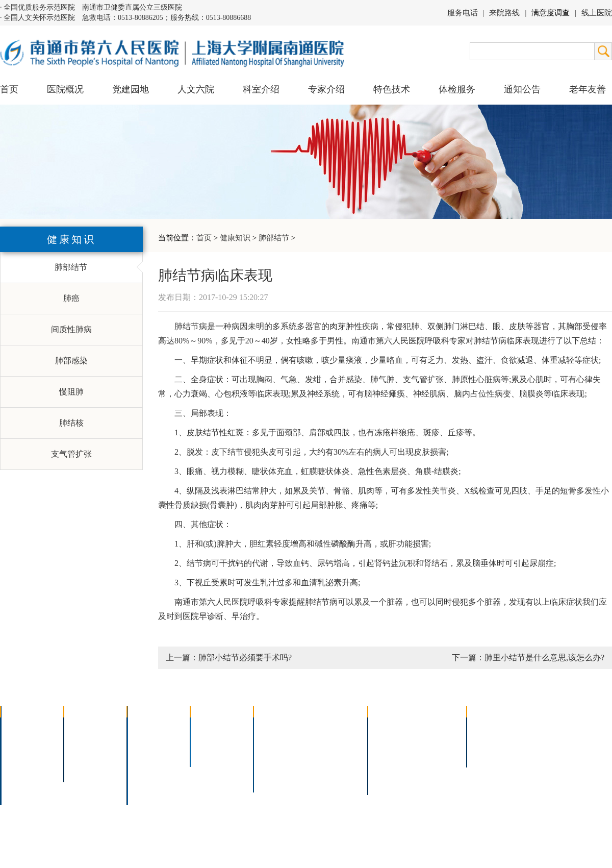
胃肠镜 (272, 753)
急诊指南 (437, 727)
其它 (142, 780)
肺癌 (71, 298)
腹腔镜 (326, 753)
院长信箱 (23, 780)
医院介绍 (23, 727)
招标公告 (490, 727)
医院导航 (391, 767)
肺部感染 (71, 361)
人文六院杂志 (95, 740)
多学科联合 (154, 727)
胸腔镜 (272, 740)
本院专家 (213, 753)
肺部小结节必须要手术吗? (245, 658)
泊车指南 (437, 767)
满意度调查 (551, 13)
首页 (9, 89)
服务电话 (463, 13)
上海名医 (213, 727)
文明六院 (87, 767)
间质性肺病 (71, 329)
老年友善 (588, 89)
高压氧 (272, 767)
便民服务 (391, 753)
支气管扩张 (71, 454)
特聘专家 (213, 740)
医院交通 (23, 793)
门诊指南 (391, 727)
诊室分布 (437, 753)
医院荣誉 (23, 767)
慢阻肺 (71, 392)
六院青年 (87, 753)
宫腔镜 (326, 767)
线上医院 (597, 13)
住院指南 (391, 740)
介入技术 (276, 727)
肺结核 (71, 423)
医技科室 (150, 767)
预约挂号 (437, 740)
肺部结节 (274, 238)
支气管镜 (330, 740)
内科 (142, 740)
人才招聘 (490, 740)
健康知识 (235, 238)
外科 (142, 753)
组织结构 (23, 753)
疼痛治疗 (330, 727)
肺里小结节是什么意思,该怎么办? (544, 658)
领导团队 (23, 740)
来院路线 (504, 13)
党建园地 (131, 89)
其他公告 (490, 753)
